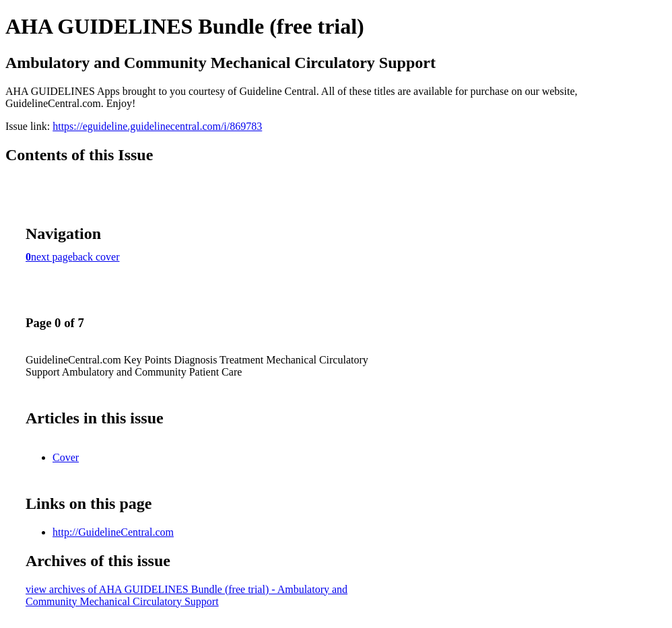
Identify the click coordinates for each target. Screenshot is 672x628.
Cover (66, 457)
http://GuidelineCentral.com (113, 532)
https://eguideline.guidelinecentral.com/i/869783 (157, 126)
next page (52, 257)
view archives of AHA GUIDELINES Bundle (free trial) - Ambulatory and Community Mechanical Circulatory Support (187, 595)
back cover (96, 257)
